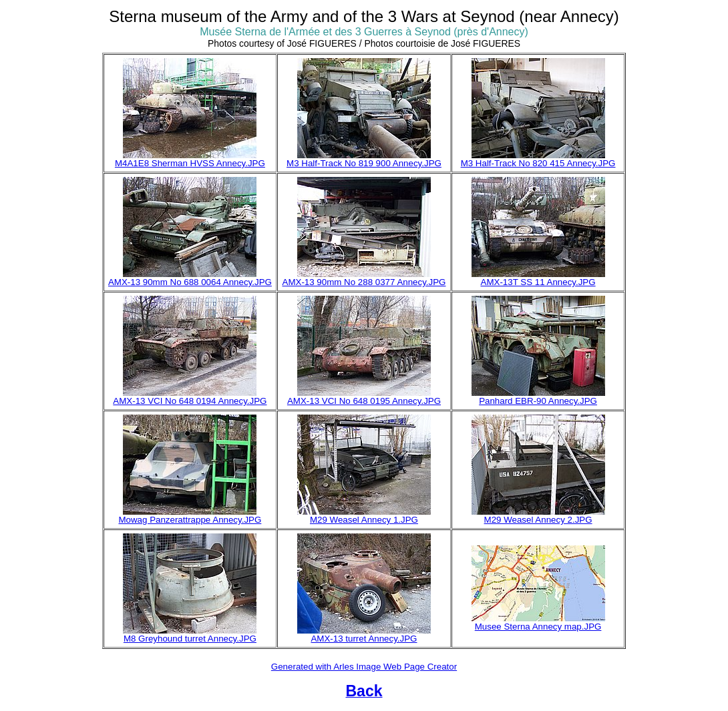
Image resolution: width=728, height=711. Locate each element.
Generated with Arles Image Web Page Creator (364, 667)
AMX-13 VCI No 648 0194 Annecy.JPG (190, 401)
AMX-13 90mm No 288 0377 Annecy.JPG (364, 282)
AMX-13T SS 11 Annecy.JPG (538, 282)
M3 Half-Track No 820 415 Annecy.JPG (538, 163)
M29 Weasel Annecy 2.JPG (538, 520)
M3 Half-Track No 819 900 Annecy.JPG (364, 163)
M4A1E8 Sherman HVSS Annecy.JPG (190, 163)
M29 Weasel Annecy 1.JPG (364, 520)
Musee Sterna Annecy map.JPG (538, 627)
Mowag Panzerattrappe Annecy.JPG (190, 520)
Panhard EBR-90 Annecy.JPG (538, 401)
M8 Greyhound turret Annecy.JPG (190, 639)
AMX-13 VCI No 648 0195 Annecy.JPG (364, 401)
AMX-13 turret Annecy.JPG (364, 639)
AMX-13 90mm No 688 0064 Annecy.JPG (190, 282)
